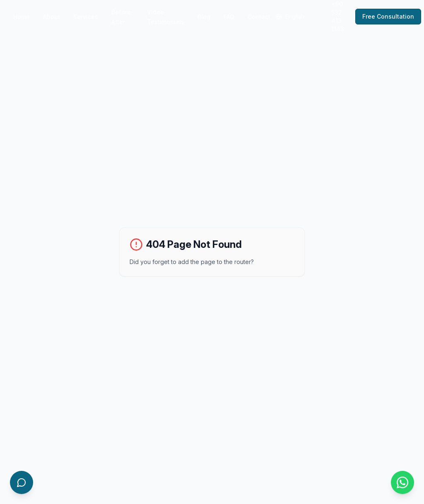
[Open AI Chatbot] (22, 482)
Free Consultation (388, 16)
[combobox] (295, 17)
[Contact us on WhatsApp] (402, 482)
